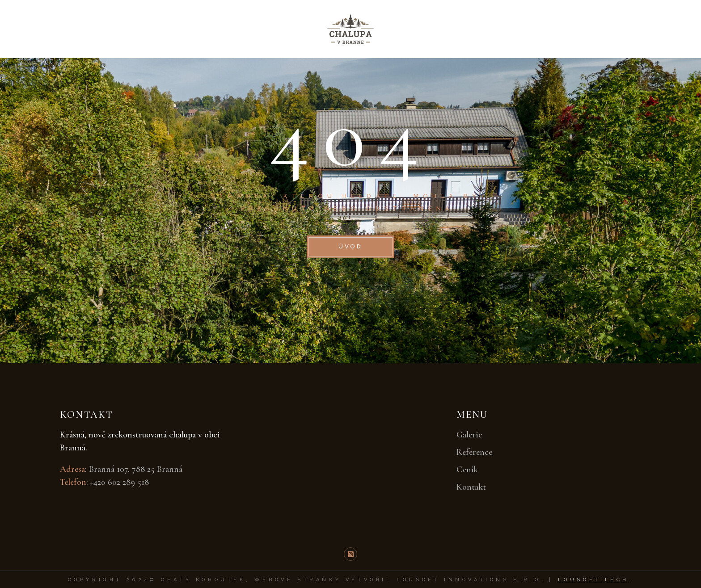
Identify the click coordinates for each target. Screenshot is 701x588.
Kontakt (471, 487)
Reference (474, 452)
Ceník (467, 470)
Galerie (469, 435)
